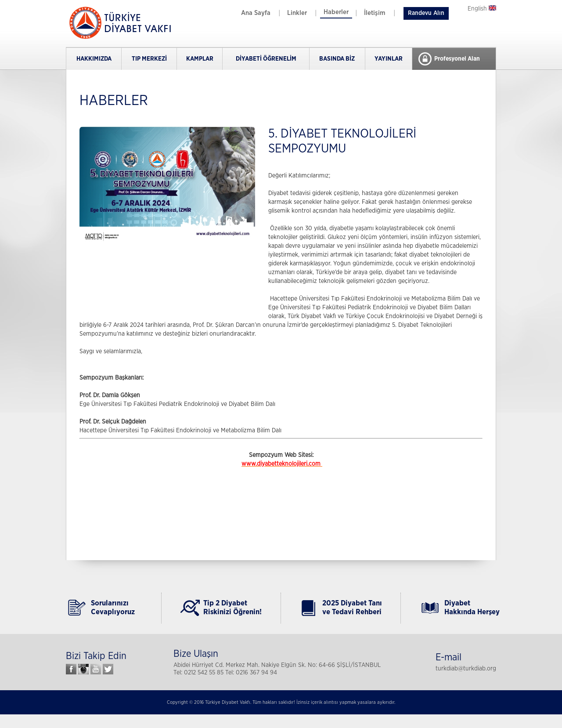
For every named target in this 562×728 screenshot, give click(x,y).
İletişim (375, 13)
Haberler (336, 12)
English (482, 9)
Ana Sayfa (256, 13)
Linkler (297, 13)
